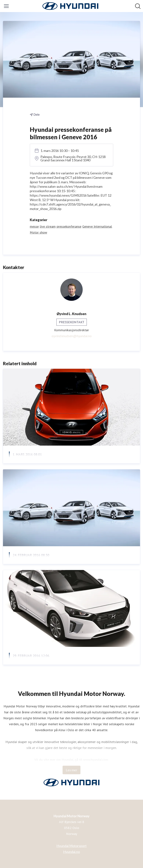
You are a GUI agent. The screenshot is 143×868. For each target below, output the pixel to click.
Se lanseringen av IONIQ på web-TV (45, 665)
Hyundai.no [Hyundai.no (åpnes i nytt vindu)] (71, 852)
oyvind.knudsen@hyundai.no (72, 336)
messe (34, 226)
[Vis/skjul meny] (6, 6)
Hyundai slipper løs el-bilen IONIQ (43, 564)
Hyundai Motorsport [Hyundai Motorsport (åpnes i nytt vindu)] (71, 846)
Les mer (71, 770)
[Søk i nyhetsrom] (138, 6)
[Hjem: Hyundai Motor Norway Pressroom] (70, 6)
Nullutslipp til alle (27, 464)
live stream (48, 226)
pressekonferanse (69, 226)
